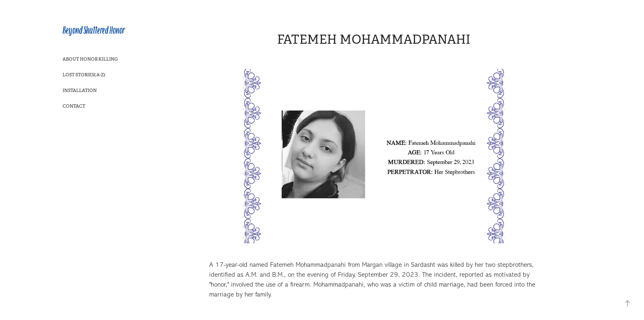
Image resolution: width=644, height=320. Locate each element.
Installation (80, 90)
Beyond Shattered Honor (94, 30)
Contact (74, 106)
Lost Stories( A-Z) (84, 75)
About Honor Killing (90, 59)
